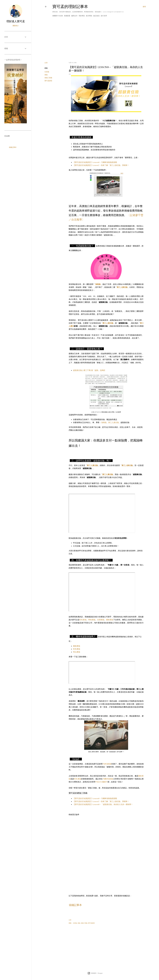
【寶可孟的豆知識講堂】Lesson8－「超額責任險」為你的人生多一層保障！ (103, 804)
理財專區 (82, 16)
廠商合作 (74, 16)
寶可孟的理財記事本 (70, 7)
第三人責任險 (114, 422)
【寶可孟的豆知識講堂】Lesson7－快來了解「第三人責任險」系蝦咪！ (101, 165)
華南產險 (92, 620)
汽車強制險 (107, 764)
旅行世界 (104, 16)
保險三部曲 (48, 78)
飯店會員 (96, 16)
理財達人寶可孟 (16, 21)
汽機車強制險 (108, 779)
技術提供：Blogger (95, 973)
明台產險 (77, 652)
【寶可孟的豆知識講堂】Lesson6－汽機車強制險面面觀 (95, 162)
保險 (46, 75)
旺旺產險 (83, 620)
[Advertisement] (95, 41)
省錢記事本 (75, 905)
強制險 (104, 422)
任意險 (47, 72)
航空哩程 (89, 16)
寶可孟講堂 (48, 81)
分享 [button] (46, 63)
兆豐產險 (101, 620)
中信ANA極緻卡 (101, 782)
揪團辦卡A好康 (58, 16)
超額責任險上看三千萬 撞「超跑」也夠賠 (89, 370)
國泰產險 (110, 620)
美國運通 (67, 16)
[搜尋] (144, 7)
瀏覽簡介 (16, 26)
